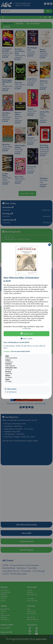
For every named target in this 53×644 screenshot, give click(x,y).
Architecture (12, 392)
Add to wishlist (26, 339)
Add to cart (26, 334)
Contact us (7, 351)
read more (26, 328)
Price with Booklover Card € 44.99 (16, 342)
